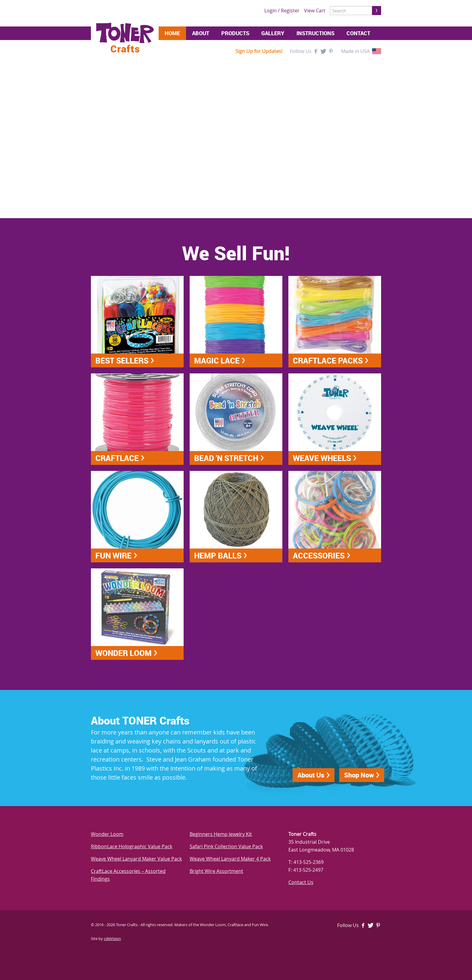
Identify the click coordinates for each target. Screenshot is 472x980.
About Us (311, 775)
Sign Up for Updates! (259, 51)
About (201, 33)
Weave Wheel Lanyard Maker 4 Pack (230, 859)
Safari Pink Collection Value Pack (226, 846)
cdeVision (112, 938)
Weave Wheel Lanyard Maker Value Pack (136, 859)
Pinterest (331, 51)
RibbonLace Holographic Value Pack (132, 846)
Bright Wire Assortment (216, 871)
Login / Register (282, 11)
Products (235, 33)
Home (172, 33)
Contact (358, 33)
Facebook (316, 51)
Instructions (315, 33)
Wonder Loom (107, 834)
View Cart (315, 11)
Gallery (273, 33)
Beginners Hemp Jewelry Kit (221, 834)
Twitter (323, 51)
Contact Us (301, 882)
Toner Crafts (125, 38)
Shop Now (359, 775)
